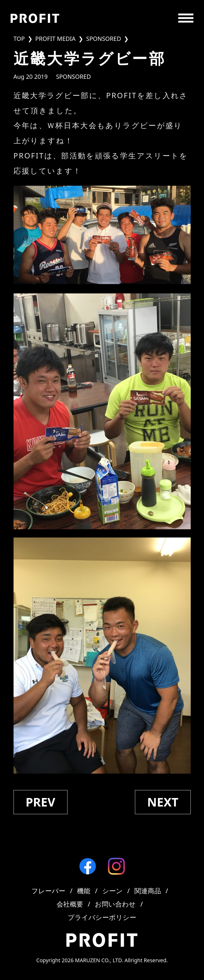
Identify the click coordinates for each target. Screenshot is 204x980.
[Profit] (35, 18)
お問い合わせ (115, 904)
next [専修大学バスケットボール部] (163, 802)
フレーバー (48, 891)
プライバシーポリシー (102, 917)
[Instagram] (116, 866)
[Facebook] (88, 866)
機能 (84, 891)
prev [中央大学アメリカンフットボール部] (40, 802)
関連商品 (148, 891)
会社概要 (70, 904)
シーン (112, 891)
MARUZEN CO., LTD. (99, 960)
